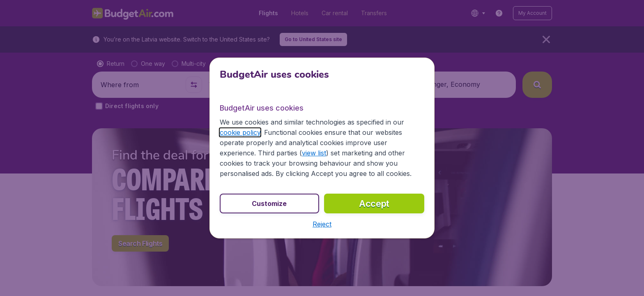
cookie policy (240, 132)
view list (314, 153)
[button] (322, 224)
